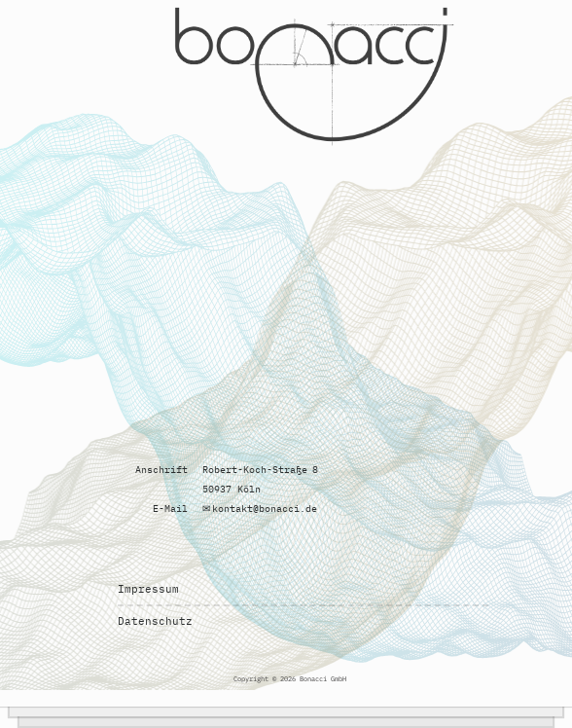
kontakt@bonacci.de (265, 509)
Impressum (148, 589)
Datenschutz (155, 621)
